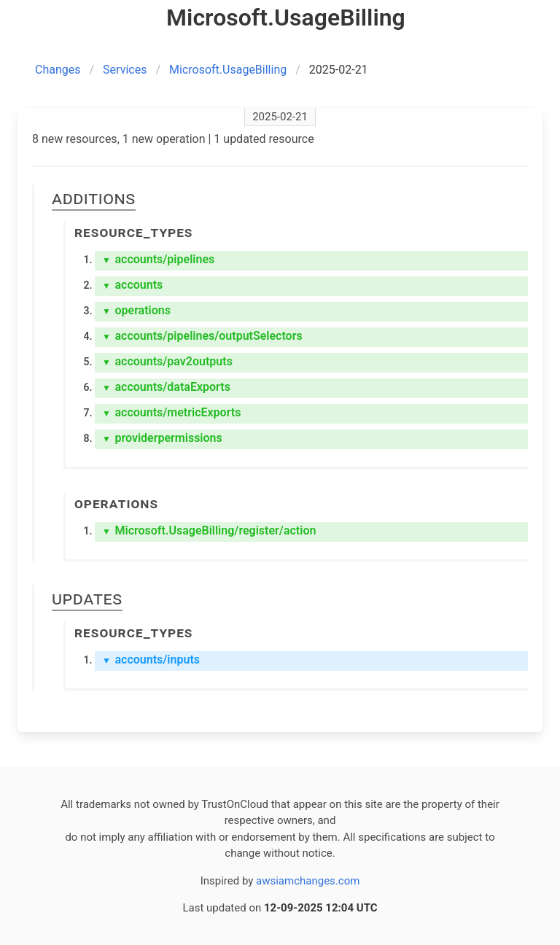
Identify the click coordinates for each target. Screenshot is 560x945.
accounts (132, 285)
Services (125, 70)
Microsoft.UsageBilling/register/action (209, 530)
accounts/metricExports (171, 412)
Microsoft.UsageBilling (228, 70)
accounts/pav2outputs (167, 361)
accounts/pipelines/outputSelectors (202, 336)
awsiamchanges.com (308, 881)
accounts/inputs (151, 660)
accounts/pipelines (158, 259)
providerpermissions (162, 438)
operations (136, 310)
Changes (58, 70)
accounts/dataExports (166, 387)
